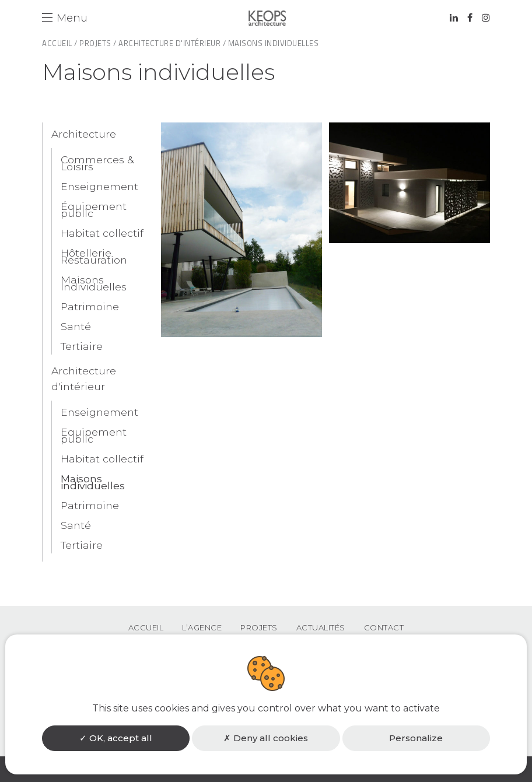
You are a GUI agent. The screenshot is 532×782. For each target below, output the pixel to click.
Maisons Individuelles (94, 283)
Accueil (146, 627)
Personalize (416, 738)
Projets (259, 627)
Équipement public (94, 210)
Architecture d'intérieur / (172, 43)
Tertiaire (82, 346)
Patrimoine (90, 306)
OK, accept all (116, 738)
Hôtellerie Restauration (94, 256)
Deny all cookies (266, 738)
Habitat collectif (102, 233)
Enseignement (99, 186)
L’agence (202, 627)
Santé (76, 326)
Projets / (98, 43)
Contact (384, 627)
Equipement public (94, 435)
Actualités (321, 627)
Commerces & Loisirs (97, 163)
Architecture (84, 134)
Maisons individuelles (93, 482)
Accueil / (60, 43)
